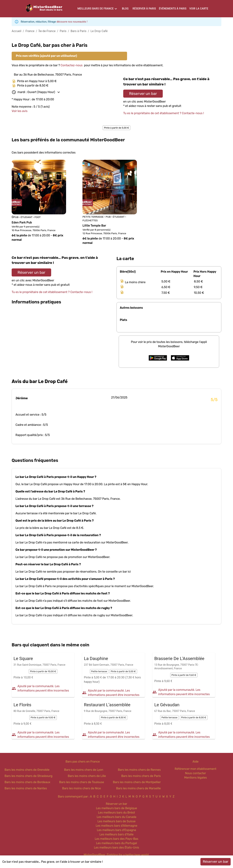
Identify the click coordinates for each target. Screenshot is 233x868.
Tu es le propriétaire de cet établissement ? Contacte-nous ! (164, 113)
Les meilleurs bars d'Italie (116, 834)
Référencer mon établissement (196, 769)
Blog (125, 9)
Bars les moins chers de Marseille (138, 788)
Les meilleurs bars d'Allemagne (117, 826)
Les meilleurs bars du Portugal (117, 843)
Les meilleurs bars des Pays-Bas (116, 839)
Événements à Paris (173, 9)
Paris (63, 31)
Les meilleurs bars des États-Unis (116, 848)
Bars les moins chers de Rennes (139, 770)
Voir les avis (20, 111)
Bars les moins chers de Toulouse (82, 782)
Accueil (16, 31)
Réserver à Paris (144, 9)
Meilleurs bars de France (95, 9)
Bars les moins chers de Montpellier (137, 782)
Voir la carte (199, 9)
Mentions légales (196, 778)
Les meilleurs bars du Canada (116, 817)
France (30, 31)
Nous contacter (196, 773)
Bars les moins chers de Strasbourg (28, 776)
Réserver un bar (143, 94)
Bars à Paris (79, 31)
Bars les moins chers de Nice (82, 788)
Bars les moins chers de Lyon (84, 770)
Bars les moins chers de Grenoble (27, 770)
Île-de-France (47, 31)
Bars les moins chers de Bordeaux (27, 782)
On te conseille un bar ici (114, 572)
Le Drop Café (99, 31)
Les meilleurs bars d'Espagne (116, 830)
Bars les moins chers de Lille (87, 776)
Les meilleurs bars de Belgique (116, 808)
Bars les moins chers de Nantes (26, 788)
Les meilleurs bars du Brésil (117, 813)
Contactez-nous (72, 65)
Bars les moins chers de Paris (141, 776)
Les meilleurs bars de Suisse (116, 821)
